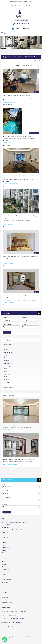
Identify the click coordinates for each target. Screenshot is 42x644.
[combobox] (30, 66)
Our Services (5, 537)
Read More (28, 427)
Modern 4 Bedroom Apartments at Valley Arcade (16, 425)
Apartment (7, 347)
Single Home (7, 380)
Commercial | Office (9, 352)
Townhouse (7, 382)
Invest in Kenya (6, 527)
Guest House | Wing (9, 363)
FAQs (3, 553)
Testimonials (5, 535)
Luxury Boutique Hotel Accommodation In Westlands (17, 136)
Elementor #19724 (6, 525)
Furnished (7, 361)
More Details (6, 100)
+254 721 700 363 (23, 24)
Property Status (7, 324)
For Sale (4, 545)
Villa (5, 385)
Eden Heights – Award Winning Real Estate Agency (14, 522)
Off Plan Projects (6, 548)
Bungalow (7, 350)
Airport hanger (8, 344)
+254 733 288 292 (22, 29)
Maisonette (7, 374)
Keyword (24, 324)
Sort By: (19, 66)
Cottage (6, 355)
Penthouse (7, 377)
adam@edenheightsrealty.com (24, 2)
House (6, 369)
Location (5, 318)
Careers (4, 550)
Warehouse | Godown (9, 388)
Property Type (25, 318)
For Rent (4, 543)
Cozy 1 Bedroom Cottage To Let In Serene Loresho (16, 96)
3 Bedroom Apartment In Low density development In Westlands (20, 459)
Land (6, 371)
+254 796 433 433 (16, 622)
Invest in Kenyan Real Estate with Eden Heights (13, 530)
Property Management (7, 540)
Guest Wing (7, 366)
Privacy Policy (5, 532)
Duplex (6, 358)
